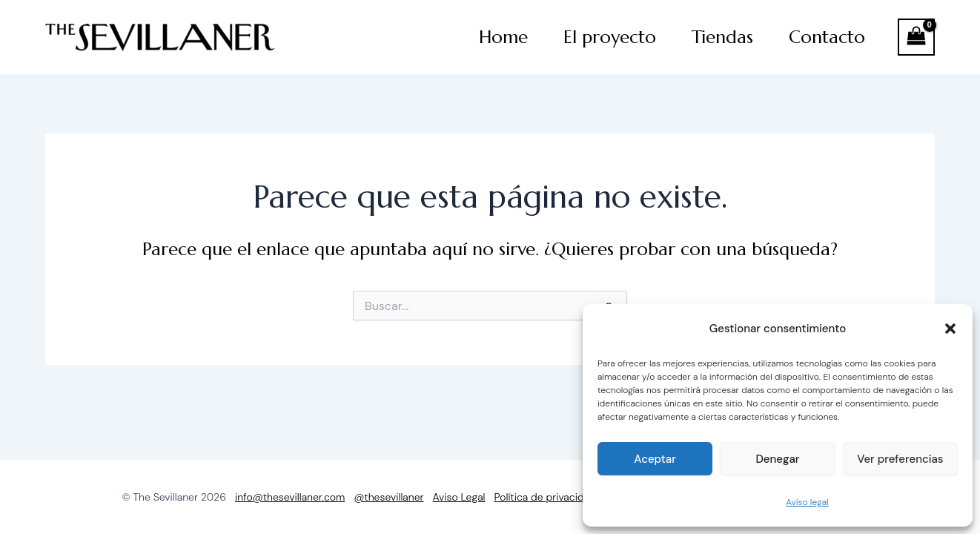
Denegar (777, 459)
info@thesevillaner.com (290, 497)
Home (503, 37)
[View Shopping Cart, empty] (916, 37)
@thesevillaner (388, 497)
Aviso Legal (459, 497)
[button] (950, 329)
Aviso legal (807, 502)
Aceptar (655, 459)
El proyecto (610, 37)
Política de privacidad (545, 497)
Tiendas (722, 37)
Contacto (827, 37)
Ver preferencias (900, 459)
